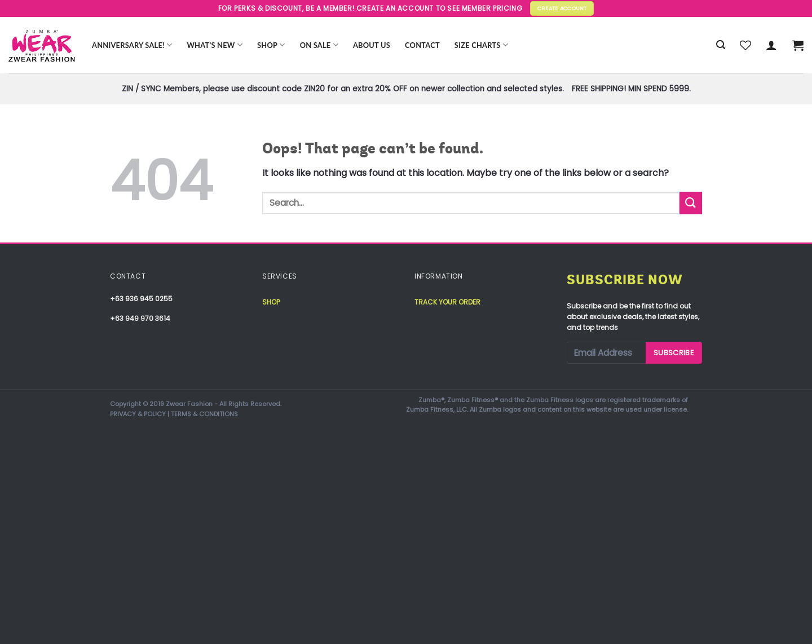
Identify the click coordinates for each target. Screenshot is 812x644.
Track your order (447, 302)
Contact (422, 45)
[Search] (721, 45)
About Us (372, 45)
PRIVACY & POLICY (138, 414)
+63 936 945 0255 (141, 299)
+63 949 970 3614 (140, 318)
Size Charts (481, 45)
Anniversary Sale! (132, 45)
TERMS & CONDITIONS (204, 414)
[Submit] (691, 203)
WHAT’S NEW (215, 45)
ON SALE (319, 45)
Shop (271, 45)
